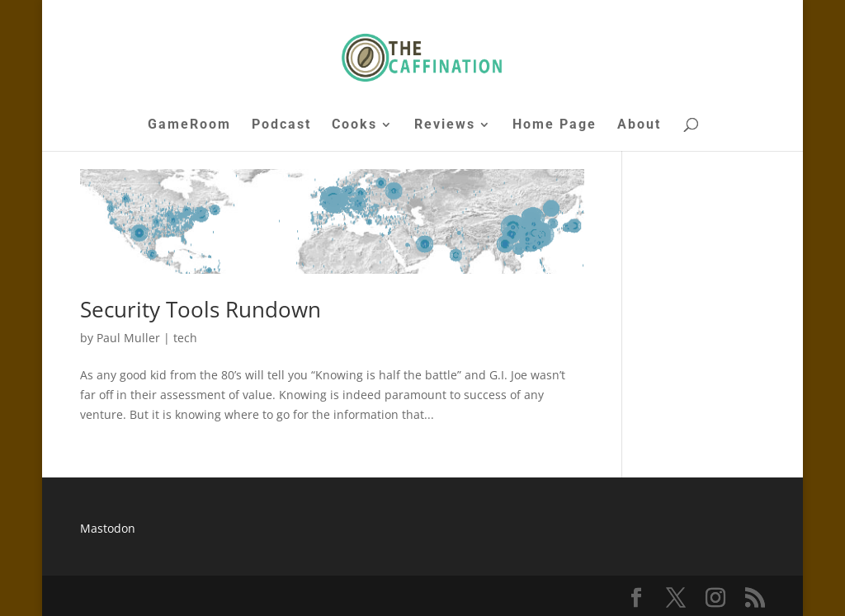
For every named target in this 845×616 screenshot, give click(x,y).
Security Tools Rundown (201, 309)
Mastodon (108, 528)
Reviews (445, 125)
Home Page (555, 125)
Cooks (354, 125)
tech (185, 338)
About (639, 125)
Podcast (281, 125)
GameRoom (189, 125)
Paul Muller (128, 338)
